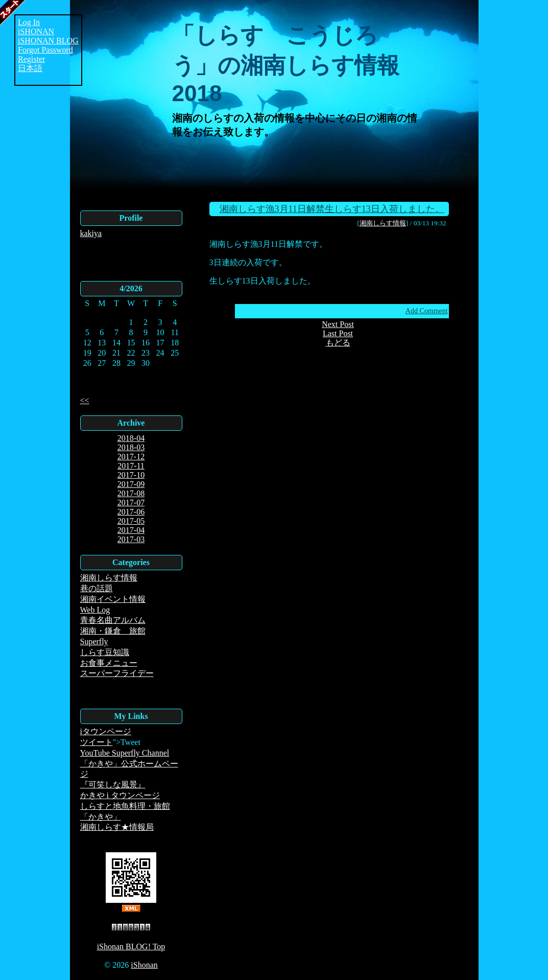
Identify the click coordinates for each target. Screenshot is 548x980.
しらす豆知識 (105, 652)
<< (85, 400)
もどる (338, 343)
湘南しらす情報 (109, 578)
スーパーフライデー (117, 673)
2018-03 (131, 447)
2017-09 (131, 484)
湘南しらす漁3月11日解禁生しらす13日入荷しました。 (332, 209)
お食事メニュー (109, 663)
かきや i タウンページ (120, 795)
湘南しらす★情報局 (117, 827)
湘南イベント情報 (113, 599)
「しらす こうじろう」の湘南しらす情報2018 (286, 64)
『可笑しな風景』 (113, 785)
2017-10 (131, 475)
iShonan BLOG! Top (131, 947)
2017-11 (131, 466)
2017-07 (131, 503)
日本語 (30, 68)
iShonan (144, 965)
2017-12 (131, 457)
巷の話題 (97, 588)
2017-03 (131, 539)
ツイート (97, 742)
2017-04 (131, 530)
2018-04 (131, 438)
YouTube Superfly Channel (125, 753)
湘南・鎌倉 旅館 (113, 631)
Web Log (95, 610)
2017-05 (131, 521)
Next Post (338, 324)
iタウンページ (106, 731)
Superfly (94, 641)
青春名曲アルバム (113, 620)
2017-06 (131, 512)
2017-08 (131, 493)
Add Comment (427, 311)
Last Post (338, 333)
